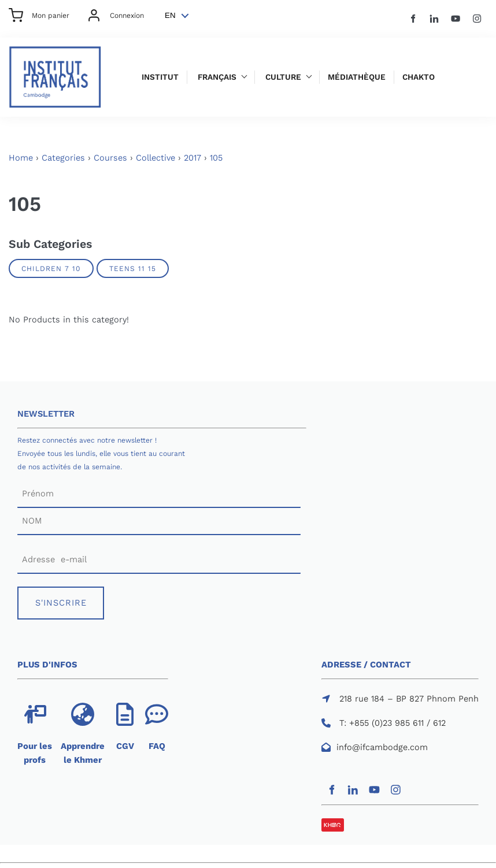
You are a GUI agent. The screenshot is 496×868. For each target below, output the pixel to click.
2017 (193, 158)
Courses (110, 158)
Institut (160, 77)
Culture (283, 77)
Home (21, 158)
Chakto (419, 77)
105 (216, 158)
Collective (156, 158)
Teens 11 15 (133, 268)
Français (217, 77)
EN (170, 15)
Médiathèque (357, 77)
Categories (63, 158)
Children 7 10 (51, 268)
